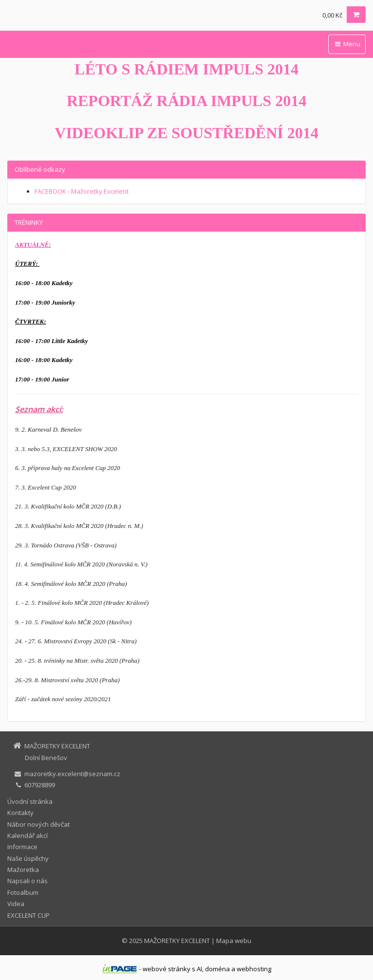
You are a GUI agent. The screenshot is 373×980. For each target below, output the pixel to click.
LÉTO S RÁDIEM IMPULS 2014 (186, 69)
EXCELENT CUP (28, 915)
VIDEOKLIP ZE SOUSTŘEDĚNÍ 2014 (186, 133)
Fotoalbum (23, 892)
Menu (347, 44)
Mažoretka (23, 870)
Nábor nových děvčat (38, 824)
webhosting (254, 969)
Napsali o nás (28, 881)
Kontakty (20, 813)
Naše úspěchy (28, 858)
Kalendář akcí (28, 835)
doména (217, 969)
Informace (22, 847)
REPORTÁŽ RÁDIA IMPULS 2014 (186, 101)
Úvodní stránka (30, 801)
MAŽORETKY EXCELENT (177, 941)
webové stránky (167, 969)
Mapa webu (234, 941)
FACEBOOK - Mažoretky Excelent (82, 191)
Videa (16, 904)
